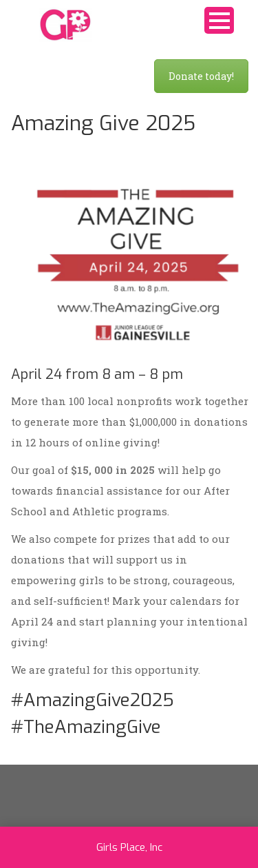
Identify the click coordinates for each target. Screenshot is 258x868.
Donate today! (201, 76)
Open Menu (219, 20)
